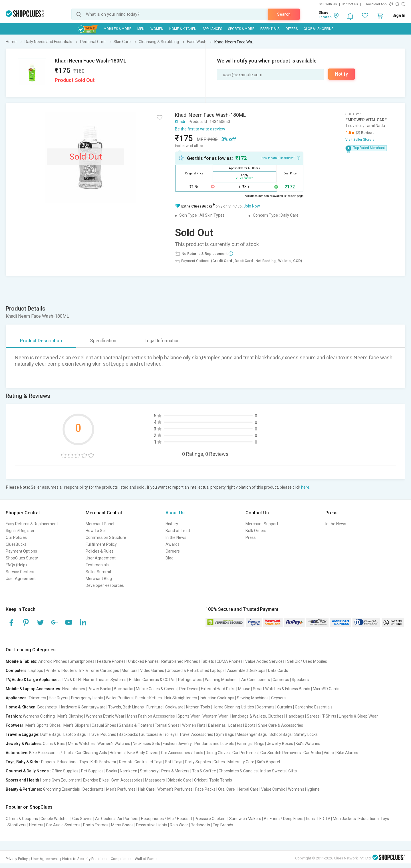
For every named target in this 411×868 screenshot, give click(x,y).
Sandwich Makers (245, 819)
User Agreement (21, 579)
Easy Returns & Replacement (32, 524)
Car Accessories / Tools (182, 753)
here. (306, 487)
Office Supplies (65, 771)
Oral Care (226, 789)
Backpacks (124, 689)
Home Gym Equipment (60, 780)
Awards (173, 544)
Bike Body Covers (143, 753)
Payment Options (21, 551)
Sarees (313, 716)
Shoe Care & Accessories (281, 725)
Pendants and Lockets (214, 744)
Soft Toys (174, 762)
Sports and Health (22, 780)
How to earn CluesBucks (281, 158)
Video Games (152, 670)
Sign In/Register (20, 531)
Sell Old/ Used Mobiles (307, 661)
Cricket (200, 780)
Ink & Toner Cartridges (99, 670)
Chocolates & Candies (238, 771)
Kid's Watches (308, 744)
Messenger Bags (252, 734)
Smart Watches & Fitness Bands (282, 689)
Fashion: (14, 716)
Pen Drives (189, 689)
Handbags (295, 716)
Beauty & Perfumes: (24, 789)
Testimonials (97, 565)
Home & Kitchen (183, 29)
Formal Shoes (167, 725)
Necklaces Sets (146, 744)
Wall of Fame (146, 859)
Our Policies (16, 537)
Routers (70, 670)
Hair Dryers (59, 698)
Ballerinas (217, 725)
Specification (103, 341)
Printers (53, 670)
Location (325, 17)
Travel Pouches (102, 734)
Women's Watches (114, 744)
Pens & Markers (175, 771)
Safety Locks (306, 734)
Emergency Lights (87, 698)
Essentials (270, 29)
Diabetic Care (180, 780)
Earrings (244, 744)
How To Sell (96, 531)
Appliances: (17, 698)
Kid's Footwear (103, 762)
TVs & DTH (71, 680)
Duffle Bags (51, 734)
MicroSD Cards (326, 689)
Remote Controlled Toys (141, 762)
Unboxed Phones (143, 661)
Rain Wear (179, 825)
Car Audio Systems (63, 825)
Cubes (219, 762)
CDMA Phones (230, 661)
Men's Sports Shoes (43, 725)
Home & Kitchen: (21, 707)
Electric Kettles (149, 698)
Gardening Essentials (314, 707)
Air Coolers (105, 819)
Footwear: (15, 725)
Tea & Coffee (204, 771)
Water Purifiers (119, 698)
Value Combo (273, 789)
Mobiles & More (117, 29)
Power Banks (99, 689)
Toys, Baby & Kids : (23, 762)
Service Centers (20, 572)
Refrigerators (190, 680)
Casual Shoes (104, 725)
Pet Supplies (92, 771)
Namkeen (129, 771)
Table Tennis (221, 780)
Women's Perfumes (175, 789)
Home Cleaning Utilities (233, 707)
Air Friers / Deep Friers (284, 819)
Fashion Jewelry (177, 744)
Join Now (252, 206)
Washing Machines (222, 680)
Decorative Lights (152, 825)
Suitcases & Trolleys (159, 734)
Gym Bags (225, 734)
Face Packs (205, 789)
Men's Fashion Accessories (151, 716)
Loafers (235, 725)
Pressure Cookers (211, 819)
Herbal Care (248, 789)
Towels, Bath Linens (126, 707)
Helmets (117, 753)
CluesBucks (16, 544)
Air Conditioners (256, 680)
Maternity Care (241, 762)
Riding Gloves (218, 753)
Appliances (212, 29)
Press (251, 537)
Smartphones (82, 661)
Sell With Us (328, 4)
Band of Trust (178, 531)
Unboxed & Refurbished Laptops (196, 670)
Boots (250, 725)
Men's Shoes (122, 825)
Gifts (293, 771)
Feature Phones (111, 661)
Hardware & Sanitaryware (82, 707)
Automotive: (17, 753)
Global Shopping (319, 29)
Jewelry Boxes (280, 744)
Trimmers (37, 698)
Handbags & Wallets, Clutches (257, 716)
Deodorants (93, 789)
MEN (141, 29)
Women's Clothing (39, 716)
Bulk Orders (256, 531)
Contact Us (350, 4)
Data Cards (278, 670)
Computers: (17, 670)
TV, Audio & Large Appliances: (33, 680)
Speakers (300, 680)
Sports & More (241, 29)
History (172, 524)
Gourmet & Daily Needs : (28, 771)
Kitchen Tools (198, 707)
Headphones (74, 689)
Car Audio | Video (319, 753)
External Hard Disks (218, 689)
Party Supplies (198, 762)
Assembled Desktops (246, 670)
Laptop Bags (75, 734)
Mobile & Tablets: (22, 661)
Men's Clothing (70, 716)
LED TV (324, 819)
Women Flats (194, 725)
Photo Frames (96, 825)
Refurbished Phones (180, 661)
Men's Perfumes (121, 789)
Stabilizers (17, 825)
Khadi (180, 122)
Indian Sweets (273, 771)
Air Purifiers (128, 819)
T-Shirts (329, 716)
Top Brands (223, 825)
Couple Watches (55, 819)
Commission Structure (106, 537)
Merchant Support (262, 524)
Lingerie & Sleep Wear (358, 716)
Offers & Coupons (22, 819)
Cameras (281, 680)
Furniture (155, 707)
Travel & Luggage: (23, 734)
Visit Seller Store (358, 140)
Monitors (130, 670)
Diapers (48, 762)
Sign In (399, 15)
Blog (170, 558)
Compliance (121, 859)
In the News (176, 537)
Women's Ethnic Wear (105, 716)
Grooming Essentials (62, 789)
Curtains (285, 707)
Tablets (207, 661)
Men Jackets (344, 819)
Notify (342, 74)
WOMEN (157, 29)
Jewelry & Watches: (24, 744)
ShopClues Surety (22, 558)
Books (112, 771)
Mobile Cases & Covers (156, 689)
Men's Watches (81, 744)
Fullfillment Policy (101, 544)
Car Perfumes (245, 753)
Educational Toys (73, 762)
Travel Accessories (196, 734)
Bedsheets (47, 707)
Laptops (36, 670)
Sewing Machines (253, 698)
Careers (173, 551)
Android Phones (53, 661)
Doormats (266, 707)
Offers (292, 29)
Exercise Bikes (96, 780)
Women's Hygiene (304, 789)
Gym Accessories (127, 780)
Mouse (244, 689)
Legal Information (162, 341)
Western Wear (215, 716)
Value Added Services (265, 661)
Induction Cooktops (217, 698)
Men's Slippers (76, 725)
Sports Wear (189, 716)
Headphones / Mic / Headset (167, 819)
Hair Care (146, 789)
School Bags (281, 734)
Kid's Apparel (268, 762)
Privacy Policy (17, 859)
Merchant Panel (100, 524)
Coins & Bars (54, 744)
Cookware (174, 707)
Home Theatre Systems (105, 680)
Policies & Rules (100, 551)
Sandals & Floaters (135, 725)
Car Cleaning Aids (91, 753)
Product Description (41, 341)
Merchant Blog (99, 579)
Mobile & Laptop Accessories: (34, 689)
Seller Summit (98, 572)
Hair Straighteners (181, 698)
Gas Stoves (82, 819)
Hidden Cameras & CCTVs (152, 680)
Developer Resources (105, 585)
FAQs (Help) (16, 565)
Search (284, 14)
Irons (310, 819)
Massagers (155, 780)
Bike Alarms (347, 753)
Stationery (149, 771)
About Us (175, 513)
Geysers (278, 698)
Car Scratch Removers (281, 753)
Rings (259, 744)
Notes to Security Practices (84, 859)
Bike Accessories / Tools (51, 753)
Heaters (36, 825)
